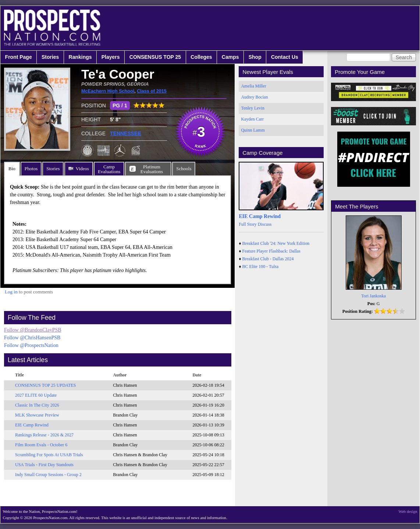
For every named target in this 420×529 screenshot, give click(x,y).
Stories (50, 57)
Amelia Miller (253, 86)
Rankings (80, 57)
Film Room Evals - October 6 (41, 445)
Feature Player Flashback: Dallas (271, 251)
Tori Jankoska (373, 296)
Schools (184, 169)
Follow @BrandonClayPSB (33, 330)
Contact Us (285, 57)
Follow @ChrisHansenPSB (32, 338)
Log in (11, 292)
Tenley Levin (252, 108)
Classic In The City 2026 (37, 405)
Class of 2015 (152, 91)
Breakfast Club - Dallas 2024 (268, 259)
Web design (408, 511)
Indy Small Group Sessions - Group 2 (48, 475)
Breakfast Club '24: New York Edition (276, 243)
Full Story (248, 224)
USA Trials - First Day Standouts (44, 465)
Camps (230, 57)
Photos (31, 169)
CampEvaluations (109, 169)
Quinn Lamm (253, 130)
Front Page (19, 57)
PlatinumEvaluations (152, 169)
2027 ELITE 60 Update (36, 395)
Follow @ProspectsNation (31, 345)
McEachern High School (108, 91)
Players (111, 57)
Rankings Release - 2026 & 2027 (44, 435)
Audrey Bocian (254, 97)
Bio (12, 169)
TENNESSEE (126, 133)
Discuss (265, 224)
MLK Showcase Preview (37, 415)
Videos (82, 169)
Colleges (201, 57)
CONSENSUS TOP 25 (155, 57)
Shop (255, 57)
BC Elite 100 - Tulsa (261, 267)
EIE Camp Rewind (32, 425)
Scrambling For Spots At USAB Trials (49, 455)
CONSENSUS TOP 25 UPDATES (46, 385)
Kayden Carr (252, 119)
